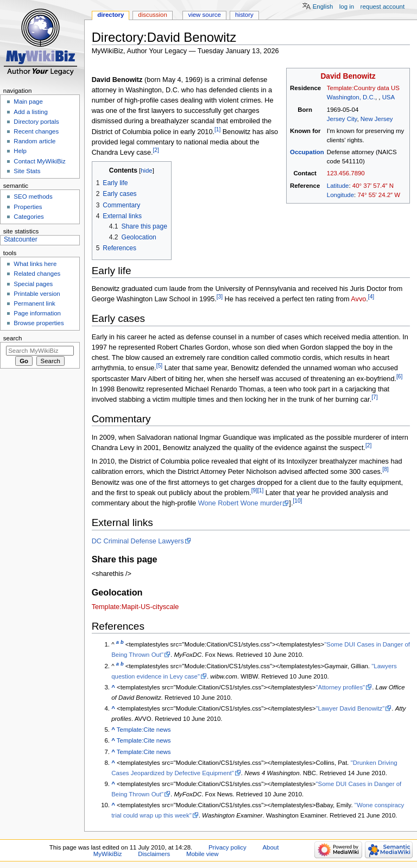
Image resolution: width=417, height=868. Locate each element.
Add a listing (30, 112)
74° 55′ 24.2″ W (379, 195)
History (244, 15)
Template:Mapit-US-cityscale (135, 607)
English (323, 7)
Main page (28, 102)
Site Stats (27, 171)
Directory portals (36, 122)
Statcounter (21, 239)
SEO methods (33, 197)
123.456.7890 (346, 173)
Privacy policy (228, 847)
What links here (35, 264)
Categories (29, 217)
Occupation (307, 152)
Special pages (33, 284)
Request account (383, 7)
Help (20, 151)
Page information (37, 313)
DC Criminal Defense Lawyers (138, 541)
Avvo (358, 300)
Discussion (152, 15)
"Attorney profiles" (341, 687)
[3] (220, 297)
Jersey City (342, 119)
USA (389, 97)
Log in (347, 7)
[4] (371, 297)
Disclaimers (154, 854)
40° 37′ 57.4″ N (373, 186)
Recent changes (36, 131)
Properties (28, 207)
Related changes (37, 274)
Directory (110, 15)
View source (204, 15)
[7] (374, 397)
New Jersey (377, 119)
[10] (297, 501)
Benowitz (359, 76)
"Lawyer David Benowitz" (350, 708)
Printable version (37, 294)
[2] (156, 150)
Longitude (340, 195)
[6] (399, 376)
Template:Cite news (144, 730)
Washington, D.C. (351, 97)
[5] (159, 366)
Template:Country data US (363, 88)
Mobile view (203, 854)
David (330, 76)
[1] (217, 129)
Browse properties (39, 323)
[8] (385, 469)
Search (13, 338)
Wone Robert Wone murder (240, 503)
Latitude (338, 186)
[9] (254, 490)
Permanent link (34, 303)
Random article (34, 141)
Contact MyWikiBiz (39, 161)
